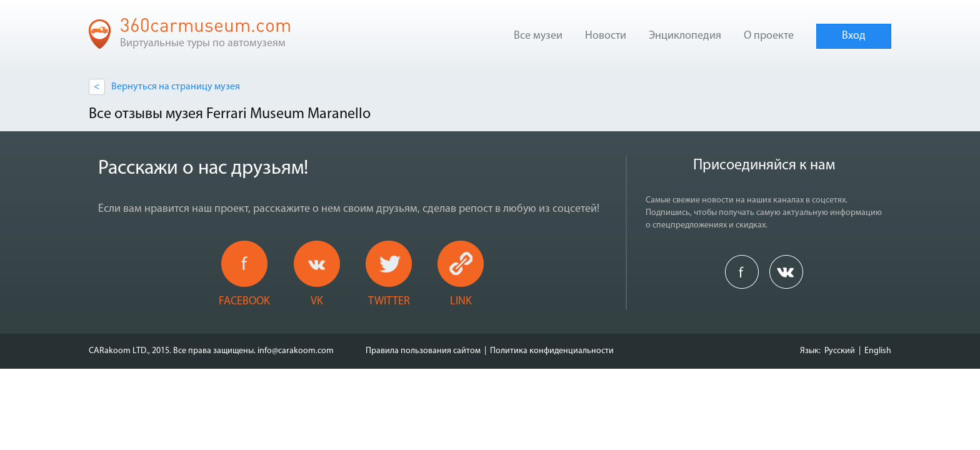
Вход (854, 36)
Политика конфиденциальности (552, 351)
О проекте (769, 36)
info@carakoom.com (296, 351)
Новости (606, 36)
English (878, 351)
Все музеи (538, 36)
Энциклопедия (685, 36)
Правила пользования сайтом (423, 351)
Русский (840, 351)
